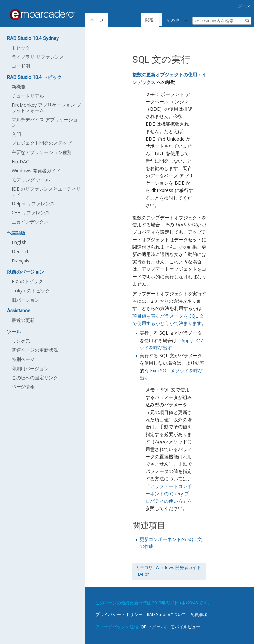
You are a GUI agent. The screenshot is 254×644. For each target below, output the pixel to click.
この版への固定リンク (35, 377)
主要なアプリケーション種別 (42, 152)
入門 (16, 134)
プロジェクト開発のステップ (42, 143)
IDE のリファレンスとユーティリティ (46, 192)
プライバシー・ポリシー (119, 614)
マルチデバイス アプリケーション (45, 122)
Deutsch (21, 251)
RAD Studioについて (167, 614)
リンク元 (21, 341)
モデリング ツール (31, 180)
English (19, 242)
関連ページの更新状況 (35, 350)
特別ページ (23, 359)
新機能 (19, 86)
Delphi (144, 574)
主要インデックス (30, 222)
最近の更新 (23, 320)
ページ (97, 20)
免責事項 (199, 614)
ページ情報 (23, 387)
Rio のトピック (27, 281)
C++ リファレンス (31, 212)
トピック (21, 48)
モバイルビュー (185, 627)
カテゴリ (144, 567)
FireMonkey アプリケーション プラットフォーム (46, 108)
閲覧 (129, 20)
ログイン (242, 6)
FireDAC (20, 161)
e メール (157, 627)
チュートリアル (28, 96)
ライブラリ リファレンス (38, 57)
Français (21, 261)
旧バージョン (25, 300)
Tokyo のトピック (31, 290)
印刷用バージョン (30, 368)
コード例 (21, 66)
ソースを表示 (157, 20)
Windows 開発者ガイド (178, 567)
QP (144, 627)
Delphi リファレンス (33, 203)
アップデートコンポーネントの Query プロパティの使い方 (169, 494)
